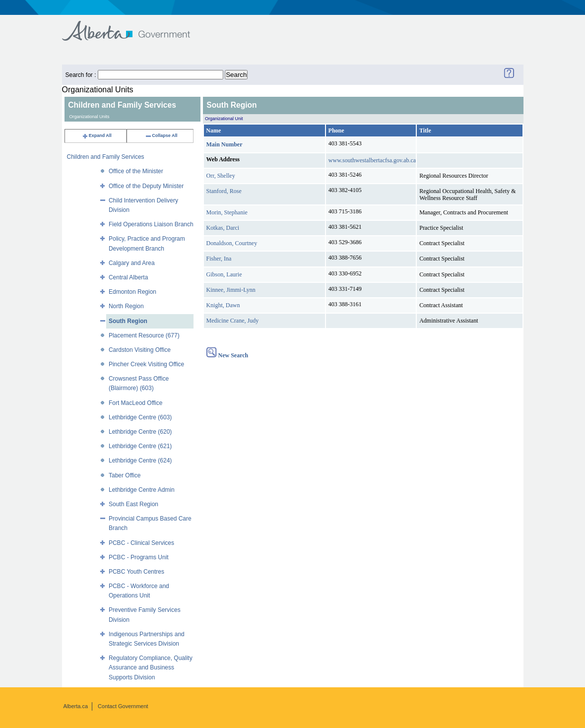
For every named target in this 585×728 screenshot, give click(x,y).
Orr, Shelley (221, 176)
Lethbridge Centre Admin (142, 490)
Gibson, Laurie (224, 274)
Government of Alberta (134, 26)
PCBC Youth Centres (136, 572)
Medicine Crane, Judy (233, 321)
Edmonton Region (132, 292)
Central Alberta (128, 277)
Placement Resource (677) (144, 335)
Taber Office (125, 475)
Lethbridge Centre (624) (140, 461)
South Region (128, 321)
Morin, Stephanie (227, 212)
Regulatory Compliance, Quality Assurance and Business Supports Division (151, 667)
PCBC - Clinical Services (141, 543)
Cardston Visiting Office (140, 350)
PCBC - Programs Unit (139, 557)
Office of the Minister (136, 171)
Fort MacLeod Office (136, 403)
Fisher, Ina (219, 259)
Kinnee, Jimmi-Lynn (231, 290)
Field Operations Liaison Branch (151, 224)
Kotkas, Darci (223, 228)
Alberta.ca (76, 706)
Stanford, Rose (224, 191)
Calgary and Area (132, 263)
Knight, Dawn (223, 305)
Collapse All (161, 135)
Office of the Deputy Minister (146, 186)
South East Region (133, 504)
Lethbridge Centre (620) (140, 432)
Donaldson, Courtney (232, 243)
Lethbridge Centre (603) (140, 417)
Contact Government (123, 706)
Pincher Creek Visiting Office (146, 364)
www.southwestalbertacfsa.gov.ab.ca (372, 160)
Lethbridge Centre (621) (140, 446)
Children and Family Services (106, 157)
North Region (126, 306)
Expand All (97, 135)
